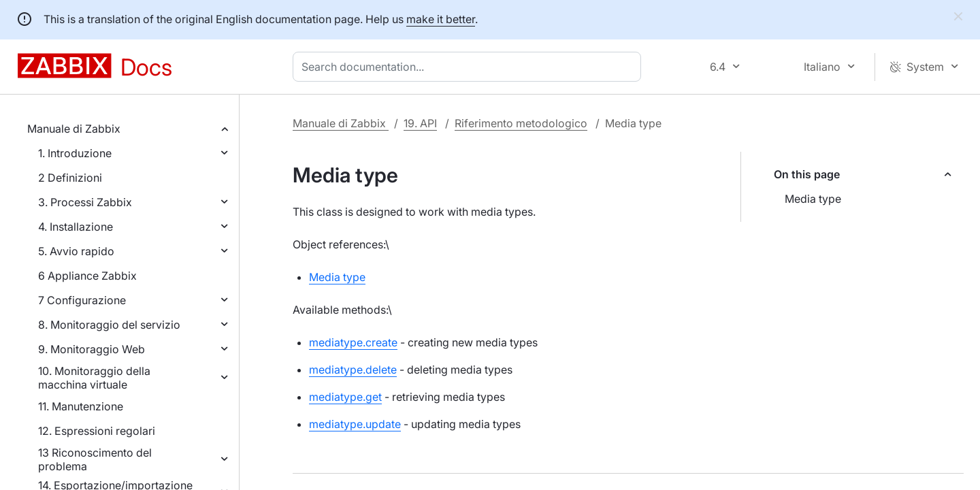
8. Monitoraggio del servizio (109, 325)
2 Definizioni (70, 178)
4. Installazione (76, 227)
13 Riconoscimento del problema (95, 459)
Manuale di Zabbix (74, 129)
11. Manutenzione (81, 406)
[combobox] (470, 67)
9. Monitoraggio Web (92, 349)
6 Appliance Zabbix (87, 276)
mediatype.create (353, 342)
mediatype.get (345, 397)
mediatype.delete (353, 370)
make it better (441, 19)
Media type (813, 199)
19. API (420, 123)
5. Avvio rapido (76, 251)
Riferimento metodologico (521, 123)
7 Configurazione (82, 300)
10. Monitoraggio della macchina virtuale (94, 378)
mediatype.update (355, 424)
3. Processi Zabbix (85, 202)
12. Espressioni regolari (97, 431)
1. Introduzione (75, 153)
